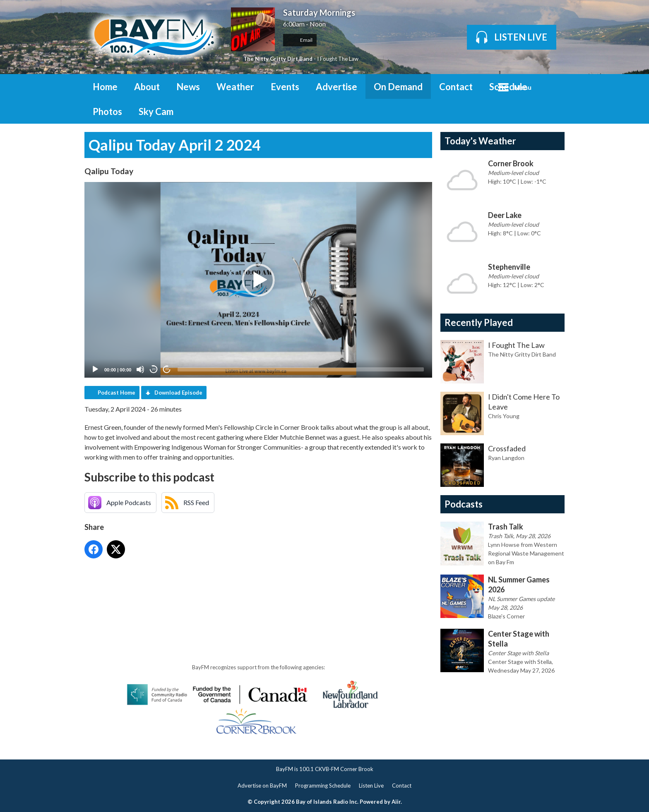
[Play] (95, 369)
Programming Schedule (323, 786)
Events (285, 87)
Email (300, 40)
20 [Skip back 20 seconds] (154, 369)
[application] (258, 280)
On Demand (398, 87)
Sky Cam (156, 111)
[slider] (301, 369)
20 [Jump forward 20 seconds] (167, 369)
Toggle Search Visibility (552, 86)
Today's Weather (480, 141)
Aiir (396, 802)
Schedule (508, 87)
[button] (258, 280)
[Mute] (140, 369)
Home (105, 87)
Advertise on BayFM (262, 786)
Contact (456, 87)
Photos (107, 111)
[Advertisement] (235, 585)
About (147, 87)
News (188, 87)
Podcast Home (117, 393)
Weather (235, 87)
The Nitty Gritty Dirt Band (278, 59)
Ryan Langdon (506, 458)
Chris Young (504, 416)
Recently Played (479, 322)
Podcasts (464, 504)
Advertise (337, 87)
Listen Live (371, 786)
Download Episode (178, 393)
